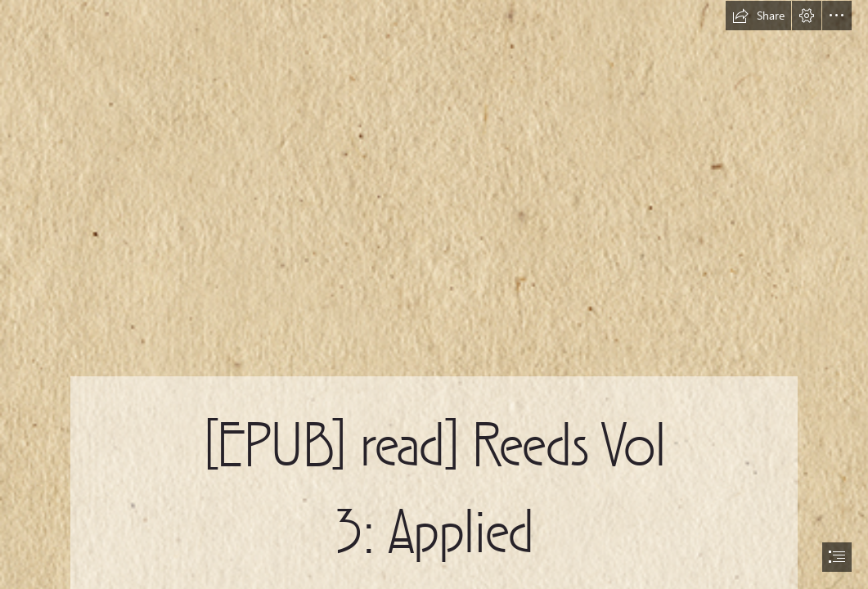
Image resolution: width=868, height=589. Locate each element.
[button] (758, 16)
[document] (434, 294)
